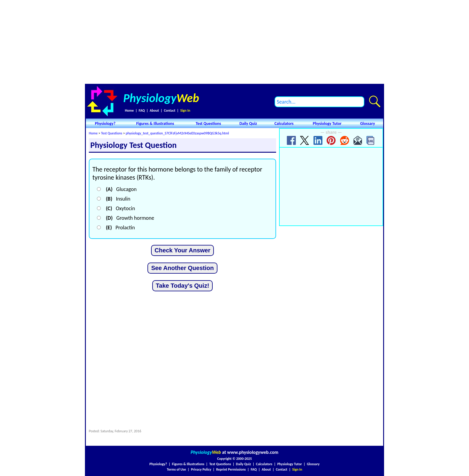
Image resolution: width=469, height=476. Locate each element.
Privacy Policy (201, 469)
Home (129, 110)
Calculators (284, 123)
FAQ (142, 110)
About (154, 110)
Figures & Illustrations (155, 123)
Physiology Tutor (327, 123)
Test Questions (208, 123)
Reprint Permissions (231, 469)
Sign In (185, 110)
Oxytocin (120, 208)
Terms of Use (176, 469)
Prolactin (120, 228)
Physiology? (105, 123)
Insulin (118, 199)
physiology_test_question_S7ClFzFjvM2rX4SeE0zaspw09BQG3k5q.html (177, 133)
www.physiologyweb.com (253, 452)
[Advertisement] (234, 42)
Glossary (368, 123)
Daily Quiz (248, 123)
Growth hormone (130, 218)
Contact (170, 110)
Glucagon (121, 189)
